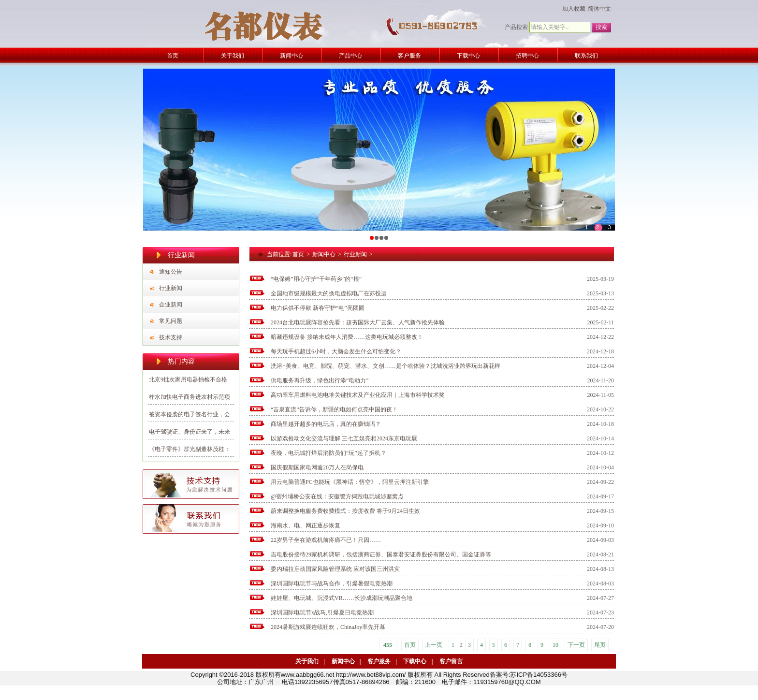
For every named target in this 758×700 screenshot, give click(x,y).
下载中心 (415, 661)
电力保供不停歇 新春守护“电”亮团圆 (318, 308)
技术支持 (171, 337)
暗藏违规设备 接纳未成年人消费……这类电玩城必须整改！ (347, 337)
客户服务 (379, 661)
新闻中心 (324, 254)
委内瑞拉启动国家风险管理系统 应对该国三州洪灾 (335, 569)
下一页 (576, 645)
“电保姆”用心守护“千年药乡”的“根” (316, 279)
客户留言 (451, 661)
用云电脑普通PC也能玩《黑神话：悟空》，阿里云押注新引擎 (350, 482)
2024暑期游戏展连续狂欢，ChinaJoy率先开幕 (328, 627)
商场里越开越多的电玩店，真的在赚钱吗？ (326, 424)
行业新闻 (171, 288)
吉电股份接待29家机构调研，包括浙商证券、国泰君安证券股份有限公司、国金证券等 (381, 554)
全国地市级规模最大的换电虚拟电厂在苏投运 (329, 293)
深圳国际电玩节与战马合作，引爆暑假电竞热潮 (332, 583)
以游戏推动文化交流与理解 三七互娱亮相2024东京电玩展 (344, 438)
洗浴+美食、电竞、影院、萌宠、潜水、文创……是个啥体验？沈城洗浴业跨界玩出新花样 (386, 366)
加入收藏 (574, 9)
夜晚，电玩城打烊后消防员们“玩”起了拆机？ (328, 453)
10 (555, 645)
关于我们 (307, 661)
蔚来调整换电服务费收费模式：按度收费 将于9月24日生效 (345, 511)
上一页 (434, 645)
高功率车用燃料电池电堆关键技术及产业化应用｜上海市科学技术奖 (358, 395)
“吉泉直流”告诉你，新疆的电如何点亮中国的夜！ (334, 409)
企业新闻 (171, 305)
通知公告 (171, 272)
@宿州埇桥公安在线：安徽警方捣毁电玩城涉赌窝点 (337, 496)
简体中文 (599, 9)
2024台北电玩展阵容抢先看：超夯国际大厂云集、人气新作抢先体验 (358, 322)
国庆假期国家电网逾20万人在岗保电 (317, 467)
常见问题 (171, 321)
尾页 (600, 645)
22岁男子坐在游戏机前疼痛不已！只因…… (326, 540)
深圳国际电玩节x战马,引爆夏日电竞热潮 (322, 612)
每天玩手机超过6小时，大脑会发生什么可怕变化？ (336, 351)
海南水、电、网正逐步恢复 (306, 525)
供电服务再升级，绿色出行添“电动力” (320, 380)
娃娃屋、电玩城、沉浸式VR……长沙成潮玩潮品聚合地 (342, 598)
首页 (298, 254)
